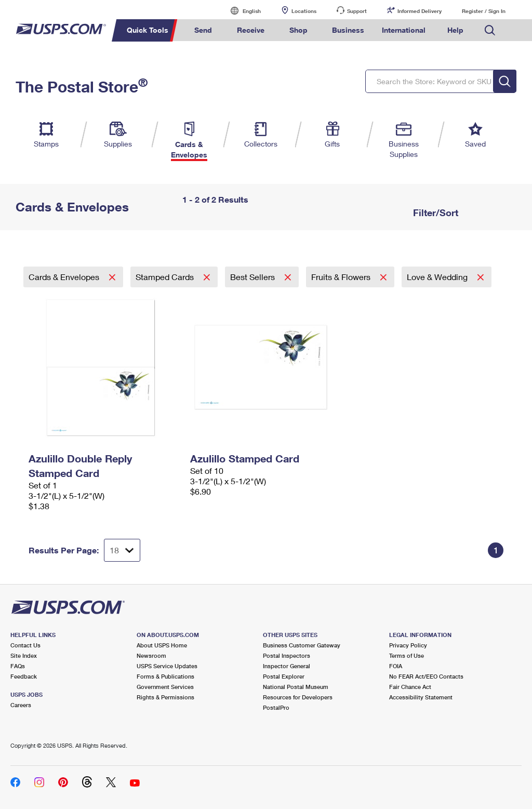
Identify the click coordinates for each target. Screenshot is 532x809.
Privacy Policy (408, 645)
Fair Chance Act (410, 687)
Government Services (165, 687)
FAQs (18, 666)
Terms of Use (407, 655)
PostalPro (276, 707)
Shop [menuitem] (298, 30)
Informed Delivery (420, 11)
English (241, 11)
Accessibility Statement (421, 697)
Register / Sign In (484, 11)
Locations (304, 11)
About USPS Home (162, 645)
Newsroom (151, 655)
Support (357, 11)
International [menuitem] (404, 30)
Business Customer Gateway (302, 645)
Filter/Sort (434, 213)
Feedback (24, 676)
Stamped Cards (166, 277)
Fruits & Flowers (342, 277)
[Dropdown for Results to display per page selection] (122, 550)
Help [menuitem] (455, 30)
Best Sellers (254, 277)
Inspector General (287, 666)
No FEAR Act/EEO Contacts (426, 676)
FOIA (396, 666)
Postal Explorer (284, 676)
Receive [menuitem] (251, 30)
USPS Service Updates (167, 666)
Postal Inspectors (287, 655)
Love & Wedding (438, 277)
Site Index (24, 655)
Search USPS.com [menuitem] (490, 30)
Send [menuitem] (203, 30)
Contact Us (25, 645)
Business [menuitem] (348, 30)
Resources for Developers (298, 697)
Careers (21, 705)
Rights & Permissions (165, 697)
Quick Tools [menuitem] (148, 30)
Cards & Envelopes (65, 277)
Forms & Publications (165, 676)
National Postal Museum (296, 687)
